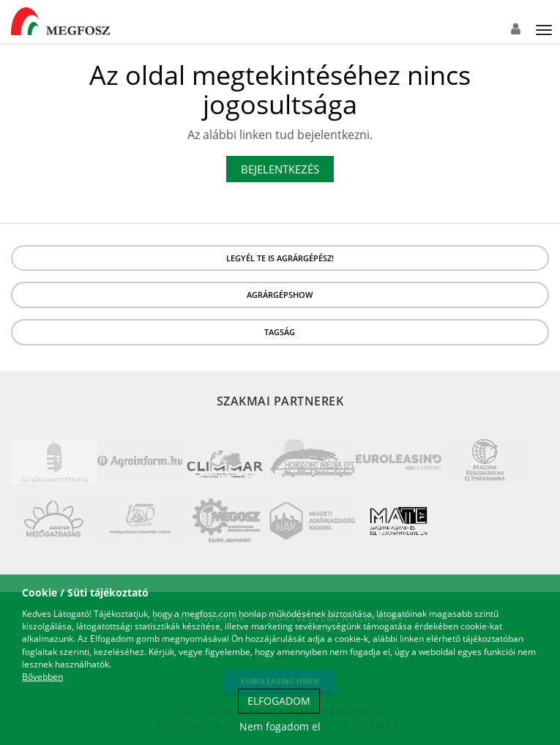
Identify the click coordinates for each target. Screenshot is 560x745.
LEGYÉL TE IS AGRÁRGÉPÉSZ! (280, 258)
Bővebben (42, 677)
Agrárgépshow (280, 295)
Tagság (280, 332)
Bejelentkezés (280, 169)
